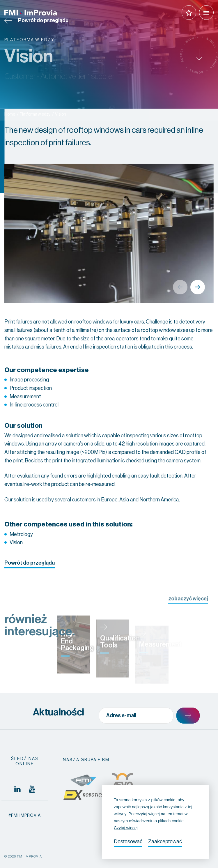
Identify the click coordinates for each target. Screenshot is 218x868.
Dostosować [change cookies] (128, 842)
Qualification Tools (120, 654)
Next (198, 287)
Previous (180, 287)
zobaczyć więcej (188, 604)
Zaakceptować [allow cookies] (165, 842)
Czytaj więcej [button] (126, 828)
